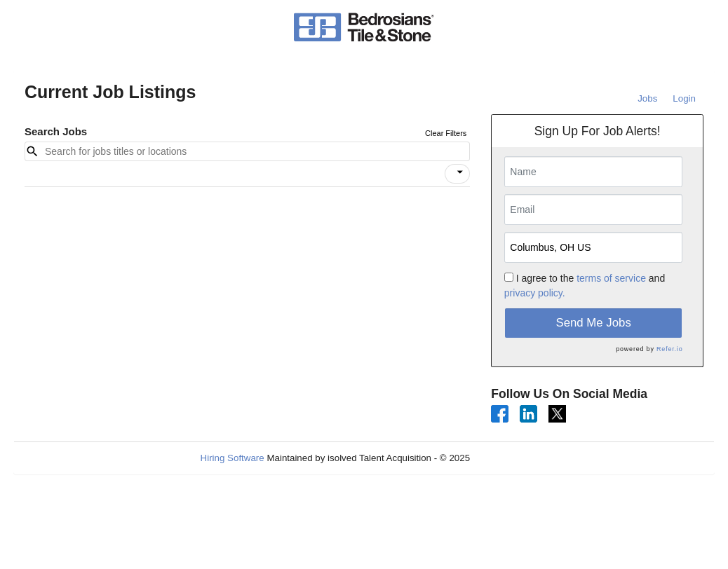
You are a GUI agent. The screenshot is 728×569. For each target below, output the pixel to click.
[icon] (460, 172)
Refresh (512, 458)
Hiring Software (232, 458)
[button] (457, 174)
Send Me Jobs (594, 323)
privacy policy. (535, 293)
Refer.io (669, 349)
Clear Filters (446, 133)
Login (684, 98)
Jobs (647, 98)
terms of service (611, 278)
